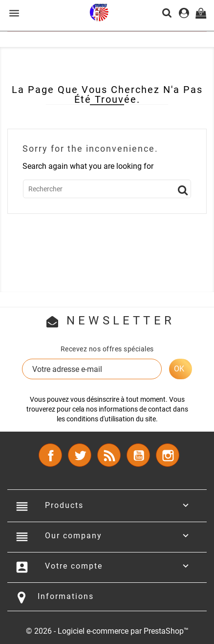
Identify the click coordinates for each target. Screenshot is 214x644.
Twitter (80, 455)
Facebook (50, 455)
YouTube (138, 455)
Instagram (168, 455)
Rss (109, 455)
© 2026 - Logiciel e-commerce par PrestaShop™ (107, 631)
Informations (66, 596)
